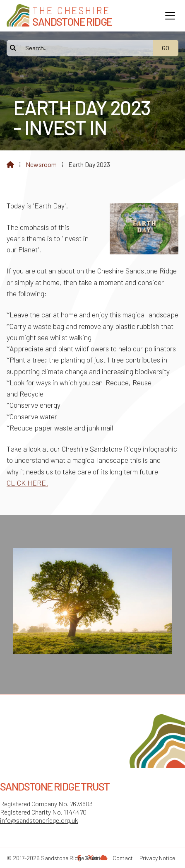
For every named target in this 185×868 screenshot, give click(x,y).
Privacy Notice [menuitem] (157, 858)
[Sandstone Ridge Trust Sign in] (104, 857)
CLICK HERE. (27, 483)
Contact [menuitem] (123, 858)
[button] (170, 16)
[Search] (84, 48)
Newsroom (41, 164)
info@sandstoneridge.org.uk (39, 820)
